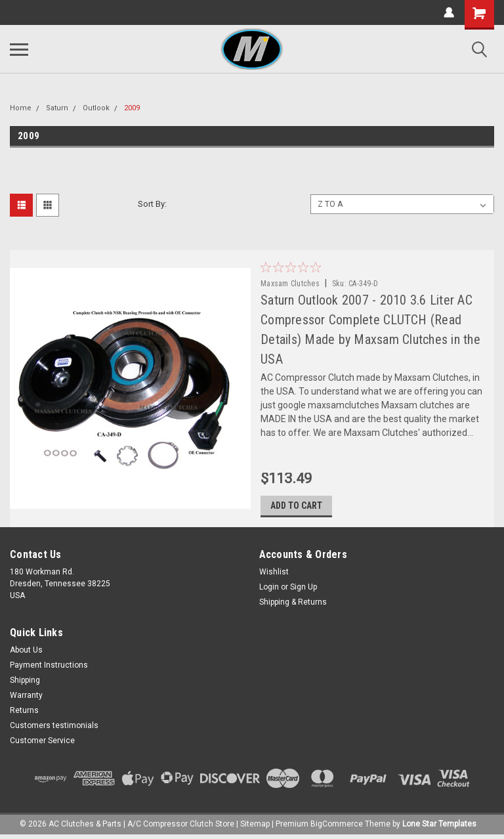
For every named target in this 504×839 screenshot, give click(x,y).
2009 (132, 108)
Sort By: (152, 204)
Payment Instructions (49, 667)
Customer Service (42, 742)
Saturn (57, 108)
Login (269, 589)
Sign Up (304, 589)
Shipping (25, 682)
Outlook (96, 108)
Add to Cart (298, 507)
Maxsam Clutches (291, 284)
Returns (24, 712)
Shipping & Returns (293, 604)
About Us (26, 652)
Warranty (26, 697)
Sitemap (255, 826)
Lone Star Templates (439, 826)
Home (21, 108)
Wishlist (274, 574)
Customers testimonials (54, 727)
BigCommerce (337, 826)
